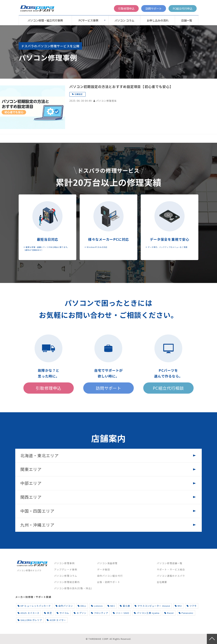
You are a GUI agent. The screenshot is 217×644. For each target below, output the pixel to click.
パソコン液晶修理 (107, 563)
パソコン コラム (124, 20)
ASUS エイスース (28, 613)
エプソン (80, 613)
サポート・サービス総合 (171, 569)
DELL (82, 606)
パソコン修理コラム (66, 576)
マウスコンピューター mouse (152, 606)
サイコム (63, 613)
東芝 (48, 613)
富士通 (125, 606)
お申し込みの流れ (158, 20)
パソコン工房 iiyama (147, 613)
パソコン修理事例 (64, 563)
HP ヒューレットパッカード (34, 606)
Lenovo (97, 606)
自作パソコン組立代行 (110, 576)
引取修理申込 (126, 8)
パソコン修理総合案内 (67, 582)
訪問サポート (154, 8)
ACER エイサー (56, 620)
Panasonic (186, 613)
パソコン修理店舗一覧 (170, 563)
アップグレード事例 (66, 569)
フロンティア (100, 613)
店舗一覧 (187, 20)
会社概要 (162, 582)
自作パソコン (64, 606)
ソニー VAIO (121, 613)
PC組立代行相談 (168, 388)
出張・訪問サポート (109, 582)
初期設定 (79, 94)
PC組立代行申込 (183, 8)
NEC (111, 606)
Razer (169, 613)
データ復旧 (104, 569)
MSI (178, 606)
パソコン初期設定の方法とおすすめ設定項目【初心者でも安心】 (121, 87)
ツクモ (192, 606)
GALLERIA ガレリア (30, 620)
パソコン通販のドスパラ (171, 576)
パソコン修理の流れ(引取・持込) (73, 588)
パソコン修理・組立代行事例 (45, 20)
